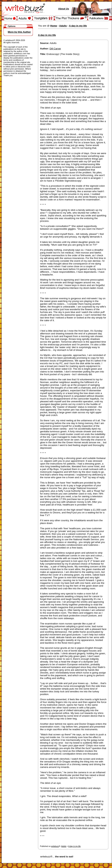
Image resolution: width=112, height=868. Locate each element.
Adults (64, 846)
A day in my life (74, 846)
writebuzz (55, 846)
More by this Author (19, 32)
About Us (64, 9)
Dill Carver (55, 49)
